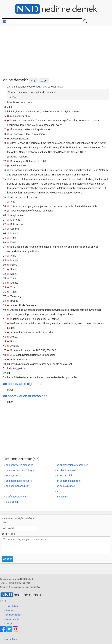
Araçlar (10, 610)
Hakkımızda (12, 606)
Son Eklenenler (13, 615)
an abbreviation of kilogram (21, 470)
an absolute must (66, 470)
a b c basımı (13, 502)
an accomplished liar (17, 486)
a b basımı (62, 497)
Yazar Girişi (12, 639)
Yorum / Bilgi (9, 534)
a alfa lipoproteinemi (17, 497)
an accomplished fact (68, 481)
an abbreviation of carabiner (25, 396)
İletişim (10, 624)
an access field (65, 475)
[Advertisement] (58, 51)
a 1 (58, 491)
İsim (4, 522)
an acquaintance (66, 486)
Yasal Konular (13, 619)
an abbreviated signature (22, 384)
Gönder (8, 559)
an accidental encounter (19, 481)
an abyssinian (13, 475)
